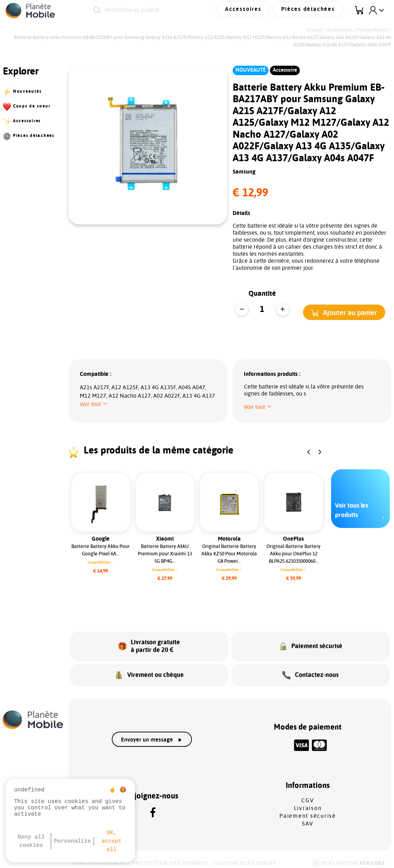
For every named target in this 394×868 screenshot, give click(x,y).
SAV (308, 818)
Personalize (72, 841)
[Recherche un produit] (159, 11)
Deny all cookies (31, 841)
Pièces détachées (312, 10)
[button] (344, 312)
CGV (308, 795)
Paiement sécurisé (308, 810)
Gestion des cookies (245, 858)
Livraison (308, 803)
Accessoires (255, 10)
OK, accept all (112, 841)
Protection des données (170, 858)
